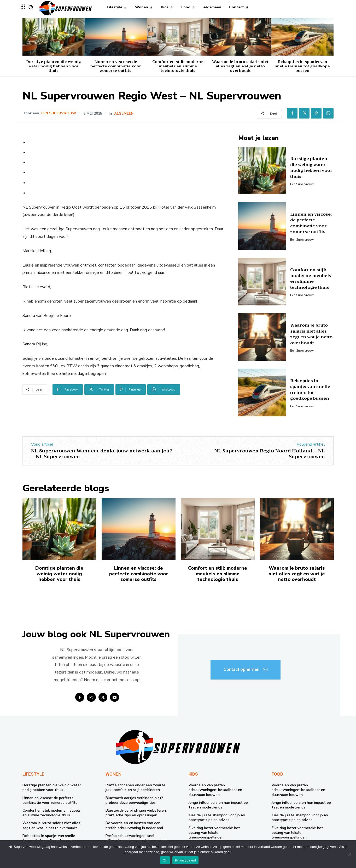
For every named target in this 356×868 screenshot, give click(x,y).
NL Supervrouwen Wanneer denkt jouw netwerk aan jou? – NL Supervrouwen (102, 454)
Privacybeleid (186, 860)
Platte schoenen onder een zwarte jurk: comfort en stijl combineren (135, 787)
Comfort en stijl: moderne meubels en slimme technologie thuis (178, 66)
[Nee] (349, 854)
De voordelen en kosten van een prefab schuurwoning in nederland (134, 825)
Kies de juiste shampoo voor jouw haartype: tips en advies (217, 817)
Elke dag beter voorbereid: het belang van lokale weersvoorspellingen (214, 833)
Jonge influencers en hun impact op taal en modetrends (218, 805)
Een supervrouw (59, 113)
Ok (165, 860)
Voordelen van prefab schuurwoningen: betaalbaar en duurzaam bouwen (215, 790)
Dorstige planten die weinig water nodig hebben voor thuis (54, 66)
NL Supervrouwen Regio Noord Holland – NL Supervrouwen (270, 454)
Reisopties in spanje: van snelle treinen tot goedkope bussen (302, 66)
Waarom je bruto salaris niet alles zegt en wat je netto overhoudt (240, 66)
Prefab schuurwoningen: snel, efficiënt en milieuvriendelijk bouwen (136, 838)
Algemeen (124, 114)
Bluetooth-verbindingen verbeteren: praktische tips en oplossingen (136, 813)
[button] (31, 7)
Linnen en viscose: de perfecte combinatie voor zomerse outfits (116, 66)
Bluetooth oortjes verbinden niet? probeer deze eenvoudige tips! (134, 800)
